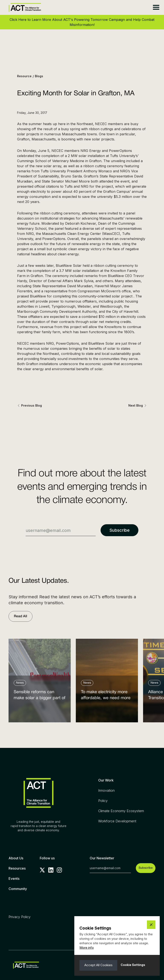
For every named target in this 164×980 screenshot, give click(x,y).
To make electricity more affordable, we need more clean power (106, 696)
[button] (156, 7)
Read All (20, 616)
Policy (103, 801)
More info (87, 948)
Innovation (106, 790)
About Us (16, 858)
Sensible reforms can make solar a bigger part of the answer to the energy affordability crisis (40, 696)
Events (14, 879)
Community (18, 889)
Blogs (39, 76)
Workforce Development (117, 821)
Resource (24, 76)
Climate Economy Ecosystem (121, 811)
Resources (17, 868)
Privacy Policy (20, 917)
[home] (25, 7)
